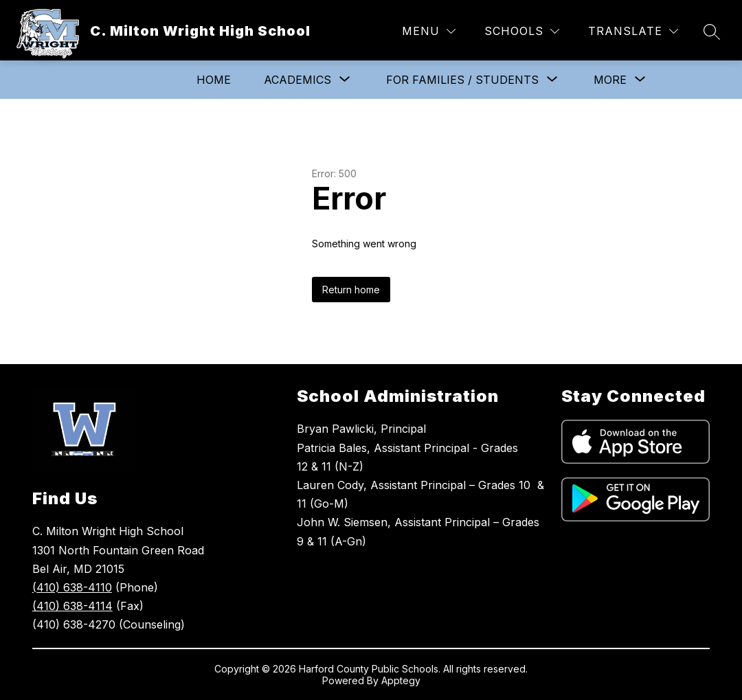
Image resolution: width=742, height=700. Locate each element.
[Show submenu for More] (610, 80)
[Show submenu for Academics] (297, 80)
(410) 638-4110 (72, 587)
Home (214, 80)
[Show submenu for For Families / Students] (462, 80)
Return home (351, 290)
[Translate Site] (633, 31)
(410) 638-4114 (72, 606)
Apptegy (401, 680)
